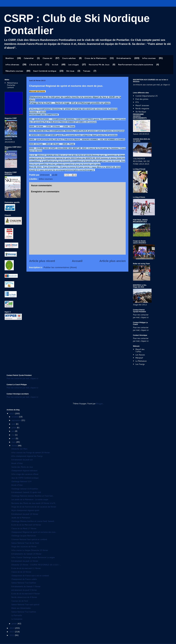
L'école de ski (36, 65)
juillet (14, 428)
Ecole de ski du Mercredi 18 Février (26, 525)
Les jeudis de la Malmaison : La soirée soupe (30, 499)
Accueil (77, 261)
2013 (12, 632)
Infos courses (149, 58)
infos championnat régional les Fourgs (27, 456)
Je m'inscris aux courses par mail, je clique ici (151, 85)
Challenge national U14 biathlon (25, 489)
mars (14, 442)
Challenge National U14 (21, 481)
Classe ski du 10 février (21, 572)
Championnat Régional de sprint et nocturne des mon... (34, 532)
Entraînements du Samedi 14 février (26, 554)
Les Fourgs (140, 364)
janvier (15, 624)
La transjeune (17, 619)
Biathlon (10, 58)
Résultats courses (14, 71)
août (14, 424)
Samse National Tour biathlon (24, 583)
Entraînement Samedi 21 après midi (26, 492)
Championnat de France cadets (24, 579)
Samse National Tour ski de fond (25, 543)
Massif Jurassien (142, 105)
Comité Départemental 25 (146, 96)
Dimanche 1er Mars (19, 449)
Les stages (73, 65)
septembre (16, 420)
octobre (15, 417)
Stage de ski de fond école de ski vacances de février (34, 507)
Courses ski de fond (20, 601)
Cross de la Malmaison (95, 58)
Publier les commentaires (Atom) (60, 267)
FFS (137, 102)
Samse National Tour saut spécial (25, 604)
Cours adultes (69, 58)
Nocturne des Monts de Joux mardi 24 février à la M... (34, 503)
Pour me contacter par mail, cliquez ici (141, 316)
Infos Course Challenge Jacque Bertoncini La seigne (33, 557)
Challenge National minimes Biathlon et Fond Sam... (33, 496)
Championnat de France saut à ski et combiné (30, 576)
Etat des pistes (142, 99)
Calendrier (29, 58)
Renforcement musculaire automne (136, 65)
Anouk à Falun (17, 463)
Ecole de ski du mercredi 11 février (26, 568)
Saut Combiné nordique (45, 71)
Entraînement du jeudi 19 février (25, 514)
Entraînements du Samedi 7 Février (26, 586)
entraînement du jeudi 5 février (24, 590)
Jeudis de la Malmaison (21, 518)
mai (13, 435)
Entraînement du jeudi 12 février (25, 561)
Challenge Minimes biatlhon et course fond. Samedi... (33, 521)
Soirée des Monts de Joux (22, 467)
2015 (12, 414)
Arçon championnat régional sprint (25, 510)
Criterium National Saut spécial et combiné (29, 539)
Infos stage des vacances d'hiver (25, 474)
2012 (12, 635)
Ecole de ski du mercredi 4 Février (26, 594)
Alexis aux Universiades (21, 608)
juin (13, 431)
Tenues (87, 71)
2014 (12, 628)
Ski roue (70, 71)
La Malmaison (141, 361)
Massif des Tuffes (140, 350)
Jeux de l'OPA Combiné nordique (25, 478)
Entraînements (124, 58)
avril (14, 438)
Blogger (99, 404)
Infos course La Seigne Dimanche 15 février (30, 550)
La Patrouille (17, 615)
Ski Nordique (141, 112)
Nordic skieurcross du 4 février (24, 597)
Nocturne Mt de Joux (99, 65)
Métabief (139, 358)
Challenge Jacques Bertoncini (23, 536)
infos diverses (12, 65)
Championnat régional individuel (24, 471)
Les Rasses (140, 355)
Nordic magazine (142, 108)
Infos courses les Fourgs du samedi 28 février (31, 452)
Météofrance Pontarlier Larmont (12, 85)
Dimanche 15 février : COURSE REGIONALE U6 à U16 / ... (36, 565)
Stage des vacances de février (24, 547)
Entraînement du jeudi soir (22, 460)
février (15, 446)
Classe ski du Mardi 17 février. (24, 528)
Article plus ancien (113, 261)
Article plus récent (42, 261)
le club (55, 65)
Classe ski (47, 58)
